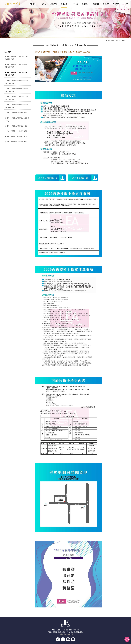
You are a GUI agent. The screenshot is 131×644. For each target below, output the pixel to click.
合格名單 (86, 52)
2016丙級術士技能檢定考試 (17, 136)
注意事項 (64, 52)
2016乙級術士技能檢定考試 (17, 131)
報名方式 (39, 52)
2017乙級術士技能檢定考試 (17, 113)
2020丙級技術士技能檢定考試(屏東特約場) (17, 74)
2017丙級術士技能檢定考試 (17, 126)
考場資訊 (79, 52)
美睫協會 (114, 40)
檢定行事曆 (55, 52)
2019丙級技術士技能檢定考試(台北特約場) (17, 90)
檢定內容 (71, 52)
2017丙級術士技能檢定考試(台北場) (17, 119)
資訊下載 (46, 52)
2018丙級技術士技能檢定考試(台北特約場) (17, 98)
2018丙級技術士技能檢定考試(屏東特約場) (17, 106)
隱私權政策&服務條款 (65, 634)
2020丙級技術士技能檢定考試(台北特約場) (17, 82)
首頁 (109, 40)
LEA (119, 40)
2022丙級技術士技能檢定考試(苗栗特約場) (17, 58)
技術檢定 (124, 40)
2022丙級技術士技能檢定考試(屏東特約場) (17, 66)
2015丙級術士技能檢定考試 (17, 142)
